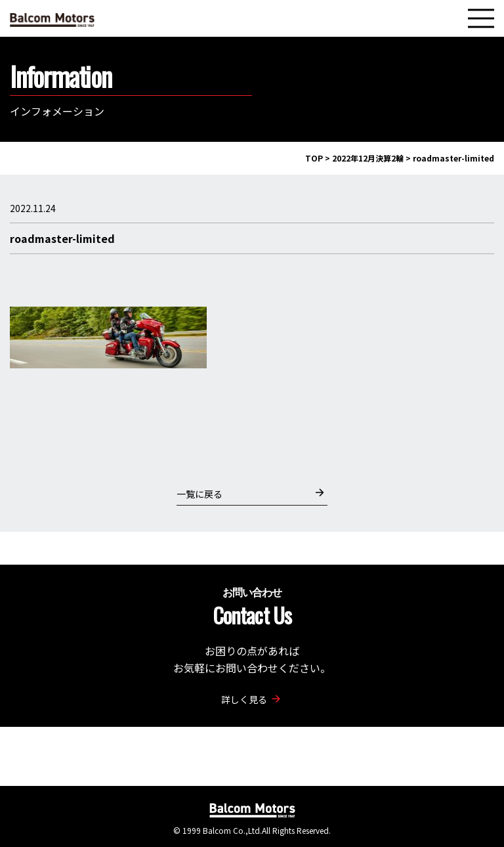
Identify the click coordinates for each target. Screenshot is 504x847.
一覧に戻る (250, 493)
